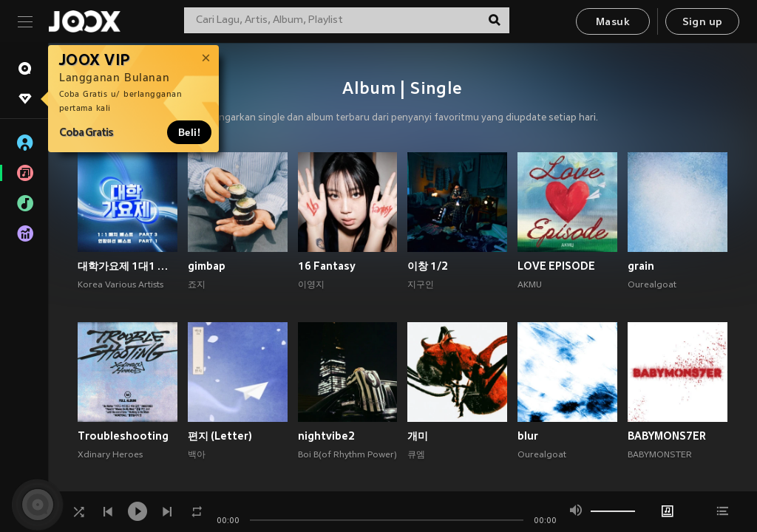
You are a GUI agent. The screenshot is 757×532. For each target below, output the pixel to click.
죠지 (197, 285)
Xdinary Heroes (110, 455)
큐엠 (416, 455)
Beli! (189, 132)
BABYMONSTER (660, 455)
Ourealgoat (652, 285)
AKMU (530, 285)
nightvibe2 (326, 436)
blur (528, 436)
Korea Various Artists (120, 285)
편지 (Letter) (220, 436)
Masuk (613, 23)
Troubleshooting (123, 436)
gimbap (207, 266)
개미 (418, 436)
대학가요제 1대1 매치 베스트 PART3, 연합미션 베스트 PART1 (128, 266)
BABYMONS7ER (667, 436)
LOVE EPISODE (556, 266)
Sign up (703, 23)
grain (641, 266)
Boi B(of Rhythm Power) (347, 455)
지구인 (421, 285)
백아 (197, 455)
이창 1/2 (428, 266)
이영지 (311, 285)
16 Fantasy (327, 266)
